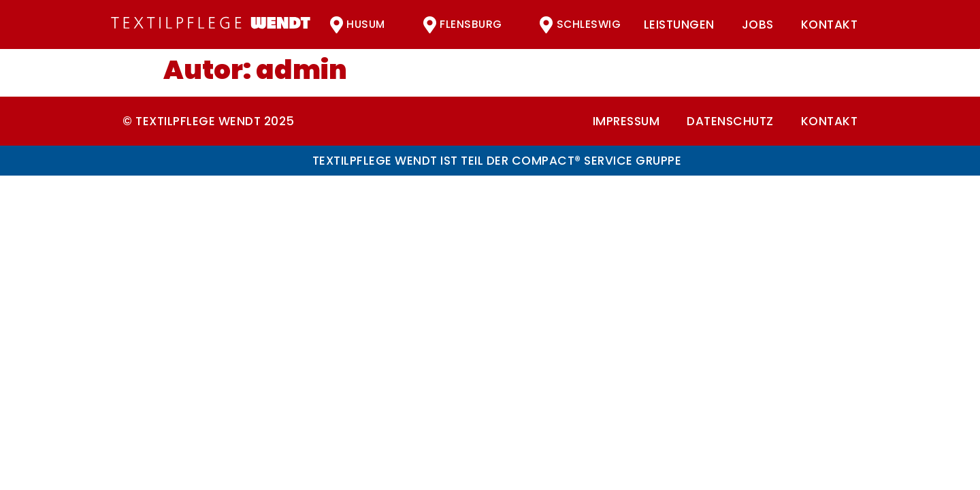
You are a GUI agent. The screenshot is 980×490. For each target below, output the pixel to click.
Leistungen (679, 24)
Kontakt (830, 24)
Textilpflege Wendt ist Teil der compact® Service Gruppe (497, 161)
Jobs (758, 24)
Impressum (626, 121)
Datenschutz (730, 121)
